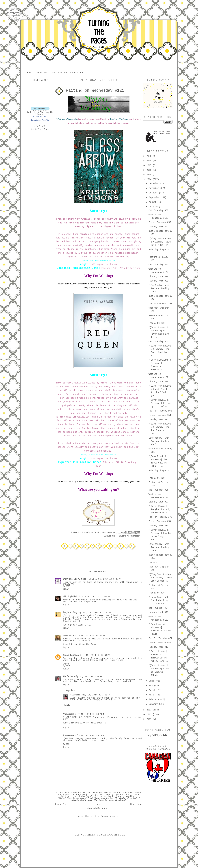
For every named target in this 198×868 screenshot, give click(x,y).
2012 (150, 715)
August (153, 202)
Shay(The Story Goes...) (77, 579)
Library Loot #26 (158, 613)
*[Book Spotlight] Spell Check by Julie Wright (159, 601)
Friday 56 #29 (157, 478)
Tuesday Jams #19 (158, 526)
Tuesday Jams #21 (158, 281)
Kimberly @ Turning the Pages (40, 113)
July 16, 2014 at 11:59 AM (90, 636)
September (155, 198)
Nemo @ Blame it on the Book (79, 645)
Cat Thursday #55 (158, 490)
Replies (70, 691)
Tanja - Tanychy (72, 613)
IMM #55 (153, 563)
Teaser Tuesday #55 (160, 223)
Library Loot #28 (158, 382)
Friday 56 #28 (157, 593)
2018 (150, 161)
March (153, 695)
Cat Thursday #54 (158, 608)
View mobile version (99, 809)
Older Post (136, 804)
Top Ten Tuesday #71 (160, 639)
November (155, 188)
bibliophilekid (71, 597)
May (151, 686)
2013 (150, 710)
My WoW (66, 586)
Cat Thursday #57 (158, 265)
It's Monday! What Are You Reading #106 (159, 548)
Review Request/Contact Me (67, 73)
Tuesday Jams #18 (158, 647)
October (154, 193)
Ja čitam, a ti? (82, 625)
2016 (150, 170)
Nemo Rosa (68, 636)
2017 (150, 166)
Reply (66, 589)
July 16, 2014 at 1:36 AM (107, 579)
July (152, 207)
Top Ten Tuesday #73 (160, 411)
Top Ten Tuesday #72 (160, 517)
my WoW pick (78, 723)
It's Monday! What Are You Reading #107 (159, 441)
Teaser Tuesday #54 (160, 415)
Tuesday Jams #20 (158, 420)
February (155, 700)
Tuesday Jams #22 (158, 227)
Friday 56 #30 (157, 323)
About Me (42, 73)
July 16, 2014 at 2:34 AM (97, 613)
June (152, 681)
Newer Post (61, 804)
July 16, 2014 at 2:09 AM (95, 597)
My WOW (66, 666)
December (155, 184)
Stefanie (68, 677)
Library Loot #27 (158, 502)
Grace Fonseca (71, 655)
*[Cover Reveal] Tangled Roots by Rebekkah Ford (160, 510)
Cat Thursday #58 (158, 211)
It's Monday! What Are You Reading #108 (159, 289)
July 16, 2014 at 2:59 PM (88, 677)
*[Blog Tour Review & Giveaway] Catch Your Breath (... (160, 578)
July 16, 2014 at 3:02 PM (89, 714)
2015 (150, 175)
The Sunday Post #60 (160, 304)
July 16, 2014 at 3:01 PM (96, 695)
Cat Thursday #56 (158, 342)
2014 (150, 180)
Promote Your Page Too (40, 120)
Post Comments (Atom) (107, 817)
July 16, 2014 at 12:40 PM (95, 655)
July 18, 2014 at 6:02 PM (89, 736)
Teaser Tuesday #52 (160, 643)
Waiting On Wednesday (129, 536)
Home (30, 73)
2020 (150, 156)
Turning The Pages (99, 32)
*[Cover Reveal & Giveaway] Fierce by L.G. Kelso (160, 403)
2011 (150, 719)
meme (114, 536)
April (153, 690)
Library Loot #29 (158, 277)
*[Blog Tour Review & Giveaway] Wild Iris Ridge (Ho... (160, 242)
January (154, 704)
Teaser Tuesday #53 (160, 522)
